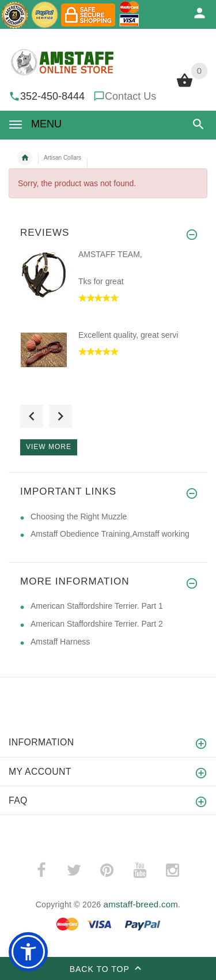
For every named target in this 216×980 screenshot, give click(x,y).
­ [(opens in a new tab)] (41, 870)
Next (60, 416)
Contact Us (130, 96)
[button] (198, 124)
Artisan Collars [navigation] (62, 158)
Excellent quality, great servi (128, 335)
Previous (32, 416)
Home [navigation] (25, 158)
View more (49, 447)
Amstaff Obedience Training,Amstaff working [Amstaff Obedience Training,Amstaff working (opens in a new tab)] (110, 534)
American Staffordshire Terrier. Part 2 (97, 624)
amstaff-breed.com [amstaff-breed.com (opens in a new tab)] (141, 904)
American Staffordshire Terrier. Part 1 (97, 606)
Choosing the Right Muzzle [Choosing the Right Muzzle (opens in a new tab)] (79, 517)
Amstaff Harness (60, 642)
